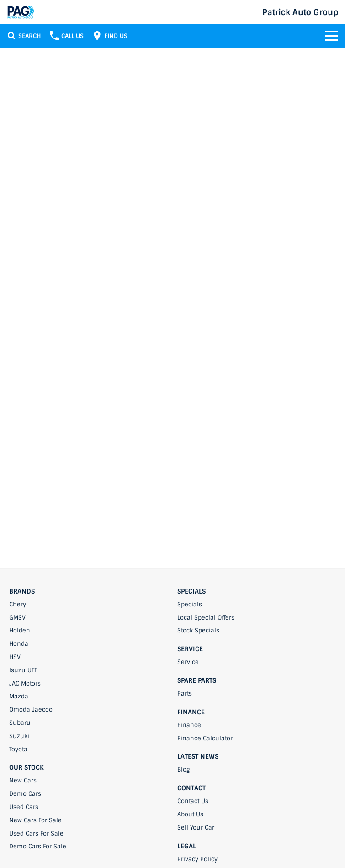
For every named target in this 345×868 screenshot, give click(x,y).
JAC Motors (25, 683)
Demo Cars (25, 794)
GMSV (17, 618)
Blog (183, 769)
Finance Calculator (205, 738)
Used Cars (24, 807)
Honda (19, 644)
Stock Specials (198, 630)
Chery (18, 604)
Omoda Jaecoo (31, 710)
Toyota (18, 749)
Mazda (19, 696)
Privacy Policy (197, 859)
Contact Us (193, 801)
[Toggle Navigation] (332, 36)
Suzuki (19, 736)
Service (188, 662)
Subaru (20, 723)
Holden (20, 630)
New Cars (23, 780)
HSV (15, 657)
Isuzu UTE (23, 670)
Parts (185, 694)
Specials (190, 604)
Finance (189, 725)
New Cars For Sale (35, 820)
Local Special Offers (206, 618)
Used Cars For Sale (36, 833)
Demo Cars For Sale (38, 846)
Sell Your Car (196, 828)
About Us (190, 814)
